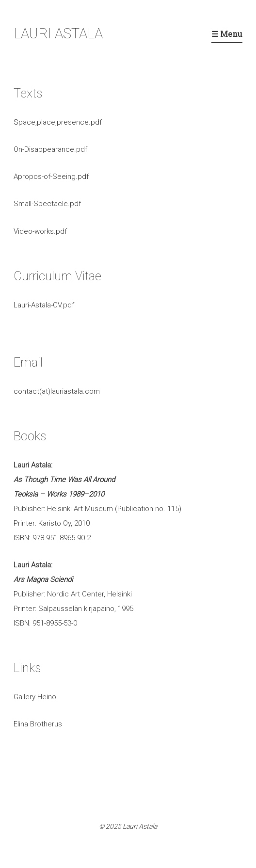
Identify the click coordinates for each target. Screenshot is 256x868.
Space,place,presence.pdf (58, 122)
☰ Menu (227, 34)
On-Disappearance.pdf (50, 149)
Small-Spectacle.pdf (47, 204)
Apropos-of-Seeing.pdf (51, 177)
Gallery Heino (35, 697)
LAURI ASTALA (58, 33)
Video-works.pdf (40, 231)
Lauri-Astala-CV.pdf (44, 305)
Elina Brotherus (38, 724)
